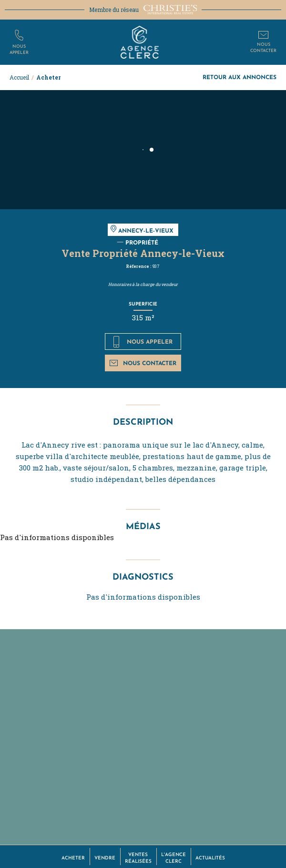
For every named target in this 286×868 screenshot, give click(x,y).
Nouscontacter (263, 47)
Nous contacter (143, 363)
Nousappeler (19, 49)
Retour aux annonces (240, 77)
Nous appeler (143, 342)
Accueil (19, 77)
